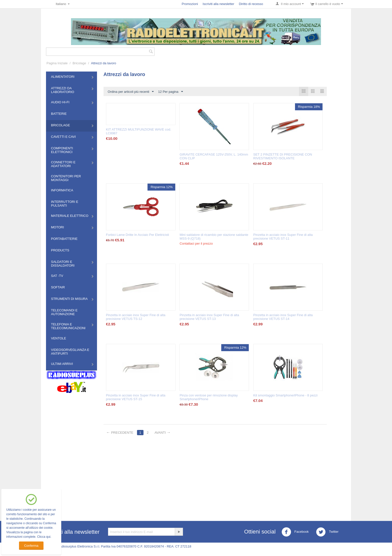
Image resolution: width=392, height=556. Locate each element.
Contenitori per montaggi (66, 178)
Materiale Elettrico (70, 216)
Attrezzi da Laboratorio (63, 90)
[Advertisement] (196, 476)
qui (48, 537)
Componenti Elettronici (62, 150)
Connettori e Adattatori (63, 164)
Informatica (62, 190)
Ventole (58, 338)
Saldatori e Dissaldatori (63, 264)
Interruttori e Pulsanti (65, 204)
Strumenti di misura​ (69, 299)
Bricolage (79, 63)
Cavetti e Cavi (63, 137)
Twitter (327, 532)
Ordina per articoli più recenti (131, 92)
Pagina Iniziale (57, 63)
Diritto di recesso (251, 4)
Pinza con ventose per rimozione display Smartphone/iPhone (209, 397)
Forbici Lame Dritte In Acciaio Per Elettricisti (137, 235)
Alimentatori (63, 77)
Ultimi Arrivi (62, 364)
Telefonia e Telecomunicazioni (68, 326)
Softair (58, 287)
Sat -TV (57, 276)
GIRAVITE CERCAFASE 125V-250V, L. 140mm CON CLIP (214, 156)
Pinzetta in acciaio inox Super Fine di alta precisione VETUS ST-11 (283, 237)
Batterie (59, 114)
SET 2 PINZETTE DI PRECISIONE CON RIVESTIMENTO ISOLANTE (283, 156)
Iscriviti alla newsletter (218, 4)
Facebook (295, 532)
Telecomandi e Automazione (64, 312)
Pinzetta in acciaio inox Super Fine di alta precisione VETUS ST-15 (136, 397)
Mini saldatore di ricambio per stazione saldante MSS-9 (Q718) (214, 237)
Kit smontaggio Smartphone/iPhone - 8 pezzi (285, 395)
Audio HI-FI (60, 102)
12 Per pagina (171, 92)
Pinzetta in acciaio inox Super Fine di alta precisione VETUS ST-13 (209, 317)
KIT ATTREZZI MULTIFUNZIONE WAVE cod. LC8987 (139, 131)
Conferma (31, 546)
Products (60, 250)
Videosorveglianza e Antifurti (70, 352)
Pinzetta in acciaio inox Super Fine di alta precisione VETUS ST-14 (283, 317)
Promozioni (190, 4)
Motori (57, 227)
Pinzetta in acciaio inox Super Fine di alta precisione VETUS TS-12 (136, 317)
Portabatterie (64, 239)
